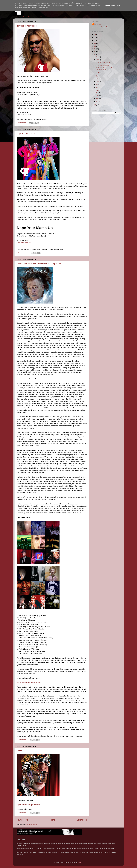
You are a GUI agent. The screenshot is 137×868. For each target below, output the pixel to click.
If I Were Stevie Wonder (27, 26)
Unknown (97, 24)
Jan (97, 101)
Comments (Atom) (31, 824)
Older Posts (82, 820)
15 (95, 35)
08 (95, 54)
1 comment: (22, 123)
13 (95, 40)
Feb (97, 99)
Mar (97, 96)
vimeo (45, 17)
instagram (34, 17)
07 (95, 105)
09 (95, 52)
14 (95, 38)
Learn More (110, 5)
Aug (98, 82)
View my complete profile (100, 27)
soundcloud (17, 17)
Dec (98, 57)
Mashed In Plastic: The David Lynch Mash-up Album (39, 264)
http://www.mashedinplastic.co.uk (28, 805)
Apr (97, 93)
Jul (97, 84)
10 (95, 49)
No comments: (23, 253)
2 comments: (23, 813)
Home (52, 820)
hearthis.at (51, 17)
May (98, 90)
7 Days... (20, 751)
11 (95, 46)
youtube (40, 17)
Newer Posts (22, 820)
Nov (98, 60)
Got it (120, 5)
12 (95, 43)
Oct (97, 76)
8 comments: (23, 740)
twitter (29, 17)
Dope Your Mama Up (26, 134)
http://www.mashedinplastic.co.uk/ (29, 683)
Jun (97, 87)
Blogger (80, 863)
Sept (98, 79)
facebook (24, 17)
